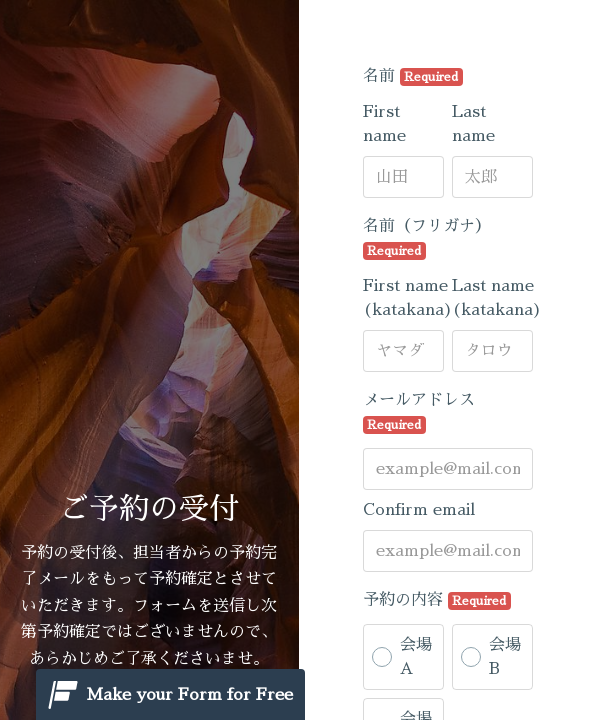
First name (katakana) (408, 298)
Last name (473, 124)
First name (384, 124)
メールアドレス (419, 413)
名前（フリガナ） (427, 239)
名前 (413, 77)
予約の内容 (437, 601)
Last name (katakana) (497, 298)
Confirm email (419, 510)
